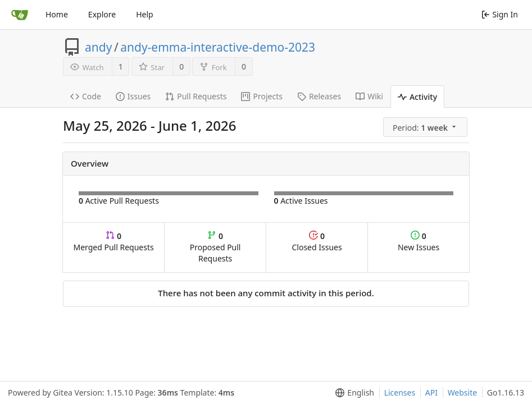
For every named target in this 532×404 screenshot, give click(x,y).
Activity (417, 97)
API (431, 392)
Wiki (369, 96)
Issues (133, 96)
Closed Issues (317, 242)
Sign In (500, 14)
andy (98, 47)
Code (86, 96)
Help (145, 14)
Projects (262, 96)
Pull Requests (196, 96)
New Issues (419, 242)
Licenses (400, 392)
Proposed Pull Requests (215, 247)
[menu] (426, 127)
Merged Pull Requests (113, 242)
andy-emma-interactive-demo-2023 (218, 47)
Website (463, 392)
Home (57, 14)
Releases (319, 96)
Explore (102, 14)
